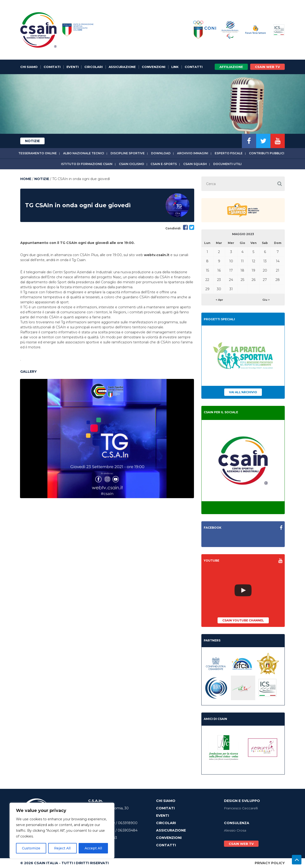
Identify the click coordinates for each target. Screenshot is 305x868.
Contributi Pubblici (267, 153)
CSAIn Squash (195, 164)
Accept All (93, 848)
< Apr (219, 300)
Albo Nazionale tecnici (84, 153)
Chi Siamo (29, 67)
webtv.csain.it (157, 255)
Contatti (193, 67)
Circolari (93, 67)
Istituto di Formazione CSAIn (87, 164)
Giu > (266, 300)
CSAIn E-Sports (164, 164)
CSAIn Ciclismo (132, 164)
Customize (31, 848)
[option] (107, 439)
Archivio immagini (193, 153)
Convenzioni (154, 67)
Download (161, 153)
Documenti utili (227, 164)
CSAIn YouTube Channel (243, 620)
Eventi (73, 67)
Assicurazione (122, 67)
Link (175, 67)
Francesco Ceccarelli (241, 808)
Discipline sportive (128, 153)
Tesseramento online (38, 153)
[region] (62, 831)
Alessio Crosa (235, 830)
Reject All (62, 848)
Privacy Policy (270, 863)
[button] (280, 184)
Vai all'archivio (243, 392)
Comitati (52, 67)
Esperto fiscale (229, 153)
